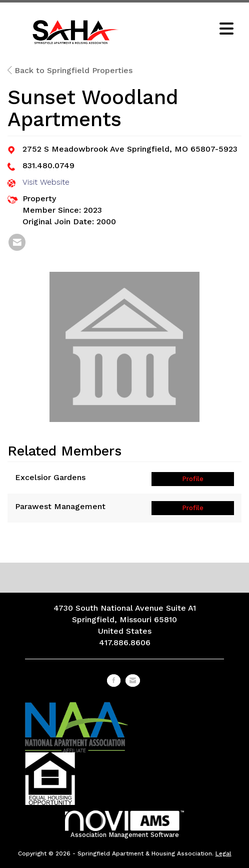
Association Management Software (125, 824)
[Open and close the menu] (189, 30)
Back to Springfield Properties (70, 70)
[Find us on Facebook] (114, 681)
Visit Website (46, 182)
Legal (223, 853)
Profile (193, 479)
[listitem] (17, 242)
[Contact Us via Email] (133, 681)
